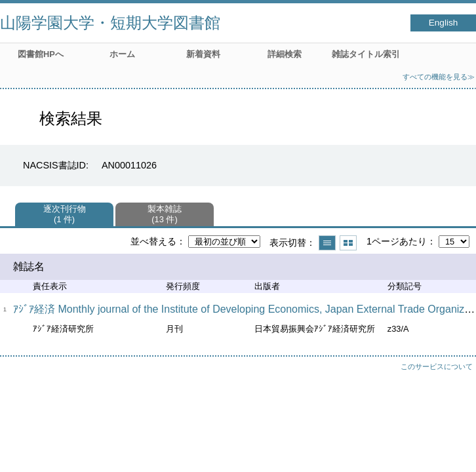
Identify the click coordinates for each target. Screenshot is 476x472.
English (444, 23)
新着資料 (203, 54)
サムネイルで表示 (348, 243)
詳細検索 (285, 54)
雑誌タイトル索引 (366, 54)
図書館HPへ (41, 54)
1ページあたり (397, 241)
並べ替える (153, 241)
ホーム (122, 54)
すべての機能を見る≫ (439, 77)
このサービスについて (437, 366)
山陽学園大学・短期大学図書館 (110, 23)
